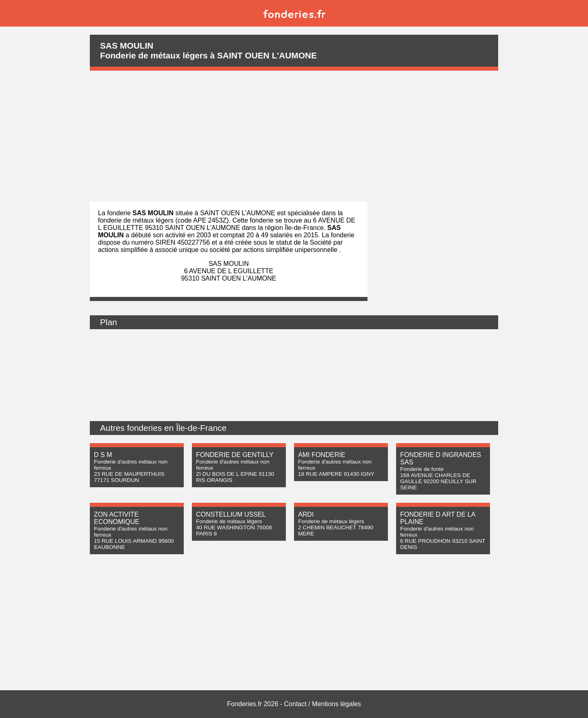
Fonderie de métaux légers (229, 521)
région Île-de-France (294, 228)
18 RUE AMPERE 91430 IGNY (336, 474)
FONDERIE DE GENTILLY (235, 455)
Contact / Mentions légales (323, 704)
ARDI (306, 514)
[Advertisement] (294, 136)
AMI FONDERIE (322, 455)
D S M (103, 455)
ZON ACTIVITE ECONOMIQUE (117, 518)
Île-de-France (201, 428)
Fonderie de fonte (422, 469)
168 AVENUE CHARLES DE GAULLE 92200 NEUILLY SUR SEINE (438, 481)
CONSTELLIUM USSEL (231, 514)
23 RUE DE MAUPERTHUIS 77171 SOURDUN (129, 477)
